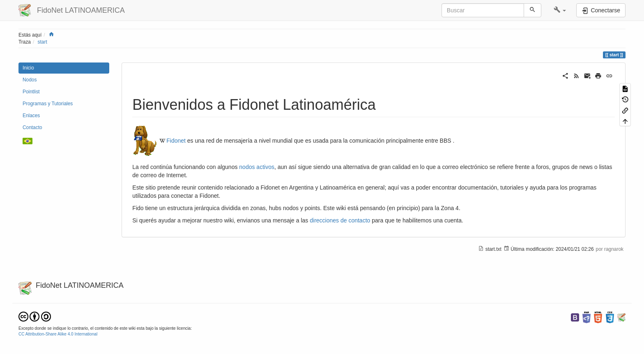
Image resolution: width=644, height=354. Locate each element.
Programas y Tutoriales (48, 104)
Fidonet (176, 141)
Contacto (32, 127)
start (43, 42)
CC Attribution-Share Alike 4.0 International (58, 334)
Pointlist (31, 92)
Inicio (28, 68)
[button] (560, 10)
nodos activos (257, 167)
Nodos (30, 80)
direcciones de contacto (340, 220)
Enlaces (31, 116)
